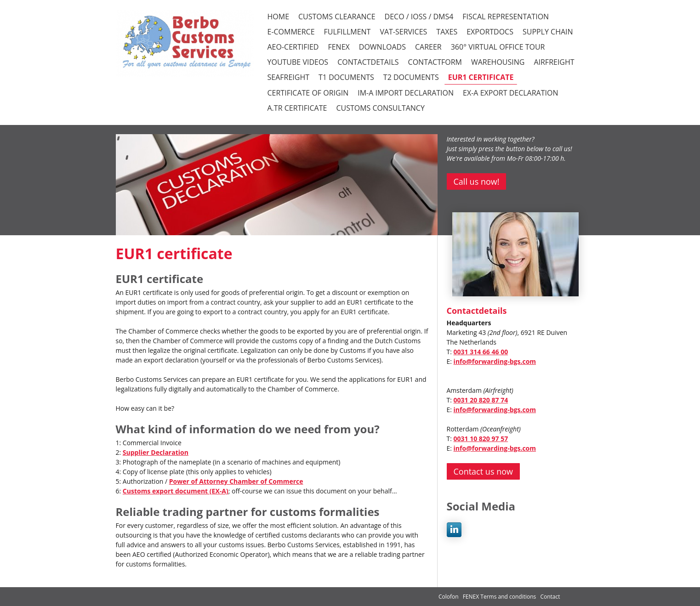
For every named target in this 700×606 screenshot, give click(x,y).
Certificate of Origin (308, 93)
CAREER (428, 47)
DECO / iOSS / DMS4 (419, 17)
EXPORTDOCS (490, 32)
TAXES (447, 32)
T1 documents (346, 77)
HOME (279, 17)
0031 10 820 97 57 (481, 439)
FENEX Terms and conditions (500, 597)
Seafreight (289, 77)
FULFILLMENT (347, 32)
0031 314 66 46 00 (481, 352)
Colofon (449, 597)
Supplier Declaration (156, 452)
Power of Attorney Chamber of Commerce (236, 481)
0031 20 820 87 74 (481, 400)
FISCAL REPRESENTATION (506, 17)
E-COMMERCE (291, 32)
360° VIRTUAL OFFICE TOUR (498, 47)
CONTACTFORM (435, 62)
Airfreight (554, 62)
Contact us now (483, 471)
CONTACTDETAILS (368, 62)
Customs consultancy (380, 108)
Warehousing (498, 62)
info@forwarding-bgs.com (495, 361)
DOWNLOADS (382, 47)
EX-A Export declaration (510, 93)
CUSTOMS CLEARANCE (337, 17)
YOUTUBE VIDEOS (298, 62)
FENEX (339, 47)
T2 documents (411, 77)
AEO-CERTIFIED (293, 47)
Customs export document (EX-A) (176, 491)
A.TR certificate (297, 108)
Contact (550, 597)
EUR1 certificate (481, 77)
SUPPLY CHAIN (548, 32)
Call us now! (477, 181)
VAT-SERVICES (403, 32)
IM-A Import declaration (406, 93)
